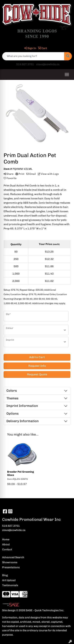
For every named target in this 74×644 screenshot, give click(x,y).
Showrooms (10, 562)
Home (6, 539)
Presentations (11, 567)
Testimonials (10, 585)
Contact (7, 549)
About (6, 544)
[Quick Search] (33, 56)
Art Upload (9, 580)
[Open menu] (67, 75)
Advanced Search (13, 557)
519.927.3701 (25, 64)
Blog (5, 575)
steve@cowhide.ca (48, 64)
